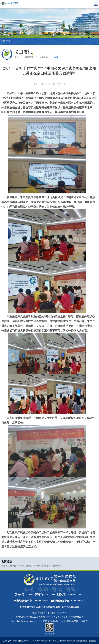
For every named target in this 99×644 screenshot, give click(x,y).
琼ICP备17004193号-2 (48, 617)
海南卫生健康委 (25, 566)
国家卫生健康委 (9, 566)
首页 (17, 57)
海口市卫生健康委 (42, 566)
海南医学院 (57, 566)
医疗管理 (29, 57)
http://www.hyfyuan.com (27, 621)
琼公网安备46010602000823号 (70, 617)
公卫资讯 (44, 57)
